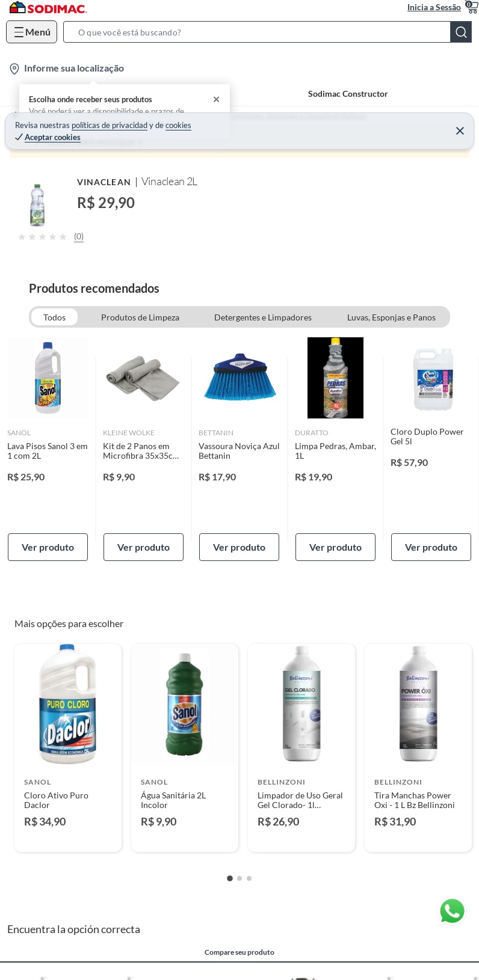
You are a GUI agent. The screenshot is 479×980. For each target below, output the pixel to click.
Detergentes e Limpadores (263, 317)
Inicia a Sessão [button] (434, 7)
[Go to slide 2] (239, 878)
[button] (271, 32)
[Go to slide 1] (230, 878)
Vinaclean (104, 182)
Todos (54, 317)
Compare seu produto (239, 952)
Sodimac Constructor (348, 93)
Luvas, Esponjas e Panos (391, 317)
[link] (48, 449)
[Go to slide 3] (249, 878)
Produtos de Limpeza (140, 317)
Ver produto (48, 547)
